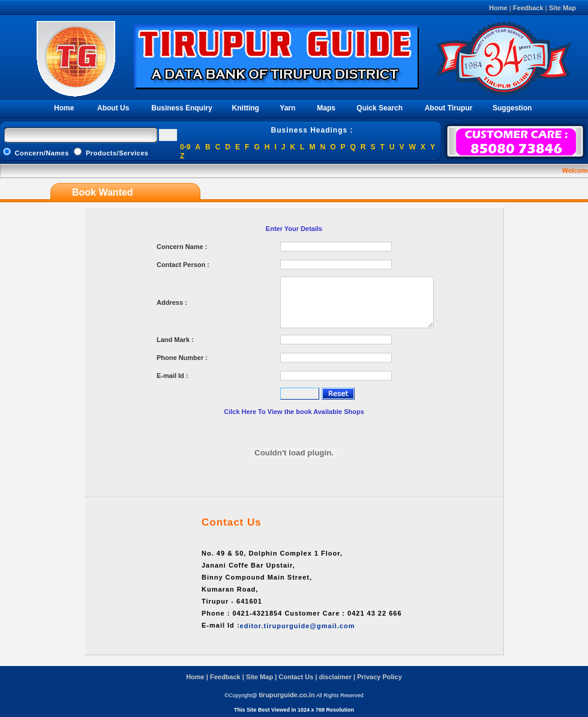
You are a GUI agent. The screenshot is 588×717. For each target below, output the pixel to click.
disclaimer (335, 677)
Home (498, 8)
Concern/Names (37, 153)
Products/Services (111, 153)
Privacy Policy (379, 677)
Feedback (528, 8)
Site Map (562, 8)
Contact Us (296, 677)
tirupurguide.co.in (287, 695)
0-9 (185, 147)
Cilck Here (241, 412)
